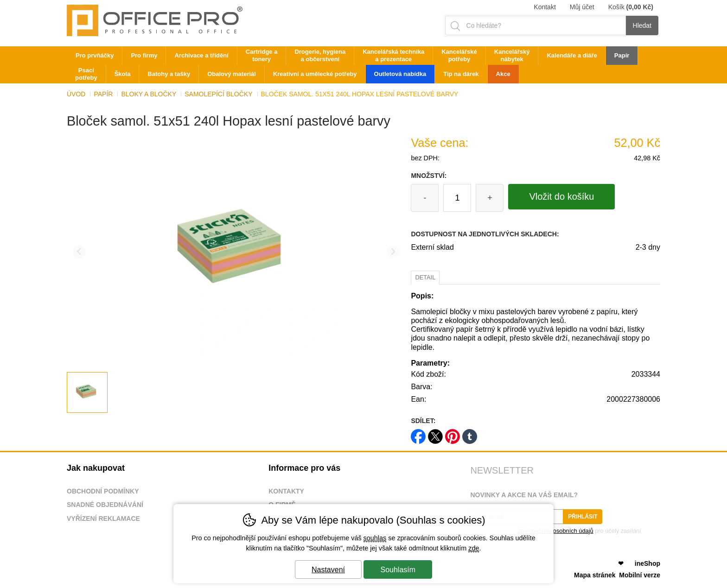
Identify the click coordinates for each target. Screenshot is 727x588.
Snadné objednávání (105, 505)
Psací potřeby (86, 74)
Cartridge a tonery (262, 55)
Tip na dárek (461, 74)
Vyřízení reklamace (103, 518)
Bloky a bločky (149, 94)
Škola (123, 74)
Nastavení (328, 570)
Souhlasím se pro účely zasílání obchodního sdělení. (555, 534)
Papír (103, 94)
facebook (418, 433)
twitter (435, 433)
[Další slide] (393, 252)
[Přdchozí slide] (79, 252)
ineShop (647, 563)
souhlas (375, 538)
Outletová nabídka (400, 74)
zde (474, 548)
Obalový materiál (232, 74)
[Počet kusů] (457, 198)
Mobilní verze (640, 575)
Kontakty (286, 491)
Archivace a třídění (201, 55)
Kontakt (545, 7)
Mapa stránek (595, 575)
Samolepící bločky (218, 94)
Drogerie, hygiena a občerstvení (320, 55)
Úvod (76, 94)
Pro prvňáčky (95, 55)
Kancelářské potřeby (459, 55)
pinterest (453, 433)
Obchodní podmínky (103, 491)
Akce (503, 74)
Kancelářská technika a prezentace (393, 55)
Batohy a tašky (169, 74)
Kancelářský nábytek (512, 55)
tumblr (470, 433)
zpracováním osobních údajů (555, 531)
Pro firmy (144, 55)
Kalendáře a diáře (572, 55)
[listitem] (87, 392)
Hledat (642, 25)
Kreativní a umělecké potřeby (315, 74)
